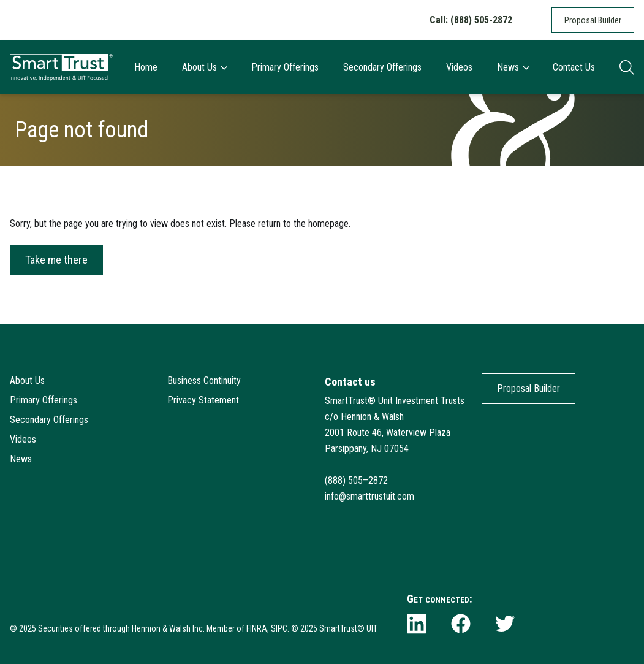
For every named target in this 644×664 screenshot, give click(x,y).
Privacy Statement (203, 400)
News (513, 67)
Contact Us (574, 67)
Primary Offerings (285, 67)
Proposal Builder (593, 20)
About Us (204, 67)
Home (146, 67)
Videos (459, 67)
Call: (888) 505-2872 (471, 20)
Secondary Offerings (382, 67)
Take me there (56, 260)
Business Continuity (204, 380)
